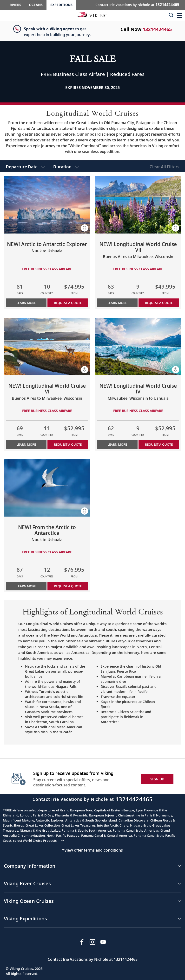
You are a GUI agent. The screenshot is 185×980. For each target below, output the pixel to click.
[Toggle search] (171, 15)
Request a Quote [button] (68, 303)
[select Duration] (66, 166)
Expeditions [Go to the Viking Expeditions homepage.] (61, 5)
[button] (180, 15)
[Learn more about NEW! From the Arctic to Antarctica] (47, 488)
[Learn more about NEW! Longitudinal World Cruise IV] (138, 346)
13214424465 (157, 29)
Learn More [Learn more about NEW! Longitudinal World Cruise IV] (117, 444)
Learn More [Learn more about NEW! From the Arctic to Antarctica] (26, 586)
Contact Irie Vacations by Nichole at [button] (137, 5)
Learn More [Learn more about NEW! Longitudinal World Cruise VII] (117, 303)
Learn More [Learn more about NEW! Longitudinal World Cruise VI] (26, 444)
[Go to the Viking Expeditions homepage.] (92, 14)
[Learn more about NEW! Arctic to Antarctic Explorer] (47, 205)
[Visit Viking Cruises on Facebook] (82, 942)
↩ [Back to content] (63, 841)
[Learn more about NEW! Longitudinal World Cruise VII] (138, 205)
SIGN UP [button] (157, 779)
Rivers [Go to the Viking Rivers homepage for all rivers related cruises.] (15, 5)
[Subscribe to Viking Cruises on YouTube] (103, 942)
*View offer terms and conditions (92, 850)
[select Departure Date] (25, 166)
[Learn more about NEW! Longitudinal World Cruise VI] (47, 346)
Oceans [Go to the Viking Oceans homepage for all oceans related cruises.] (36, 5)
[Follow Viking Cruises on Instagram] (92, 942)
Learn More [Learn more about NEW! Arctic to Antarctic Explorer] (26, 303)
